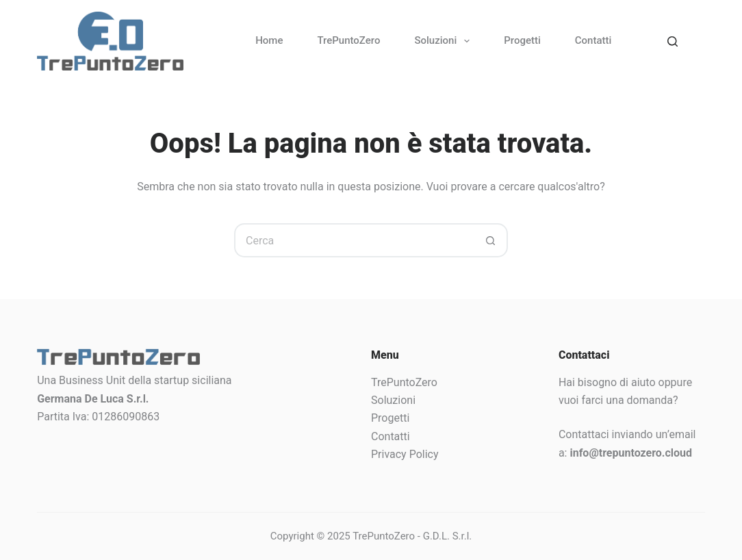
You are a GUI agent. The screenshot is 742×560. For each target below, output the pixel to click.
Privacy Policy (405, 454)
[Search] (673, 41)
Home (269, 40)
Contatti (593, 40)
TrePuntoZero (348, 40)
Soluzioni (445, 41)
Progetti (522, 40)
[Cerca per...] (354, 240)
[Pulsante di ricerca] (491, 240)
